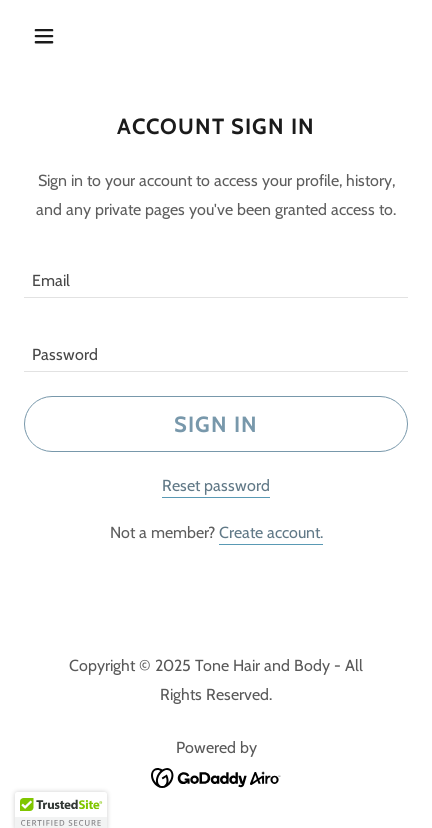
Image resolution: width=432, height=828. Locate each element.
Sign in (216, 424)
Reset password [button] (216, 485)
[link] (216, 776)
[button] (53, 36)
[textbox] (216, 273)
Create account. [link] (271, 532)
